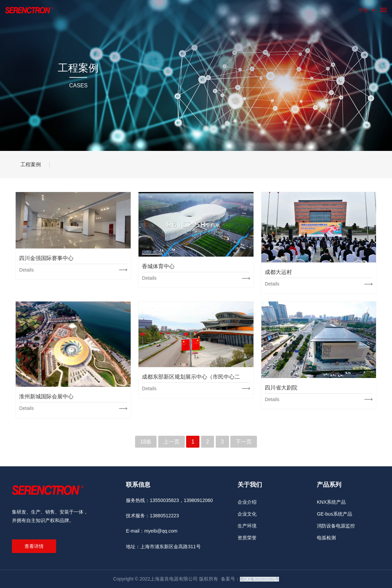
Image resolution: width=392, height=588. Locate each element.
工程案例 (32, 164)
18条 (146, 442)
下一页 (244, 442)
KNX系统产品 (331, 502)
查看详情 (34, 546)
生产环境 (247, 526)
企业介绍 (247, 502)
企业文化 (247, 514)
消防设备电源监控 (336, 526)
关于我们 (250, 485)
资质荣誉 (247, 538)
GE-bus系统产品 (334, 514)
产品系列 (329, 485)
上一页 (171, 442)
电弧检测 (326, 538)
